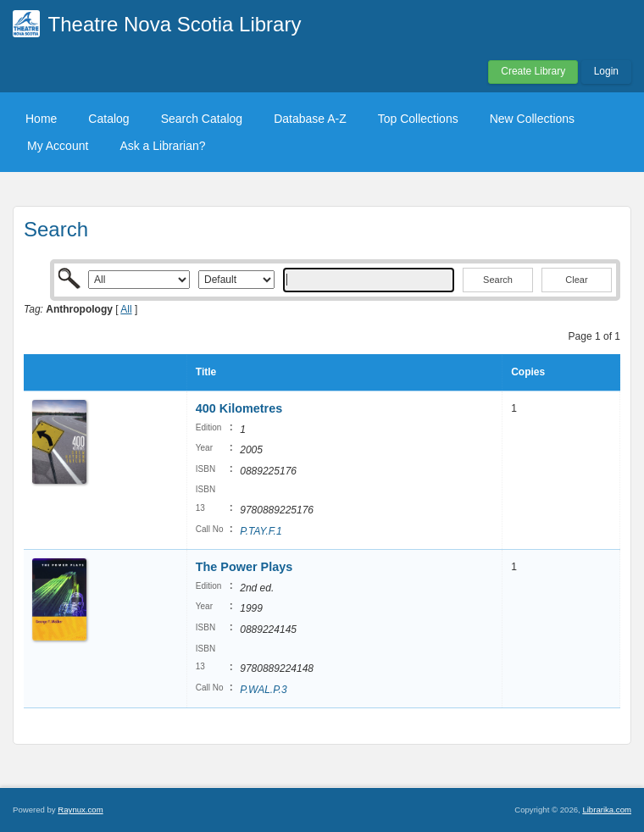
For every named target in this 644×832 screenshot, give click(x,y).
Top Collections (418, 119)
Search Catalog (202, 119)
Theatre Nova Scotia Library (175, 24)
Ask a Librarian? (162, 146)
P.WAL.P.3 (263, 690)
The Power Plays (244, 567)
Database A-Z (310, 119)
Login (606, 71)
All (126, 309)
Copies (528, 372)
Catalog (108, 119)
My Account (58, 146)
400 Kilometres (239, 408)
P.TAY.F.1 (261, 531)
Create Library (533, 71)
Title (206, 372)
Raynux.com (80, 810)
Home (41, 119)
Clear (576, 280)
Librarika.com (607, 810)
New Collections (532, 119)
